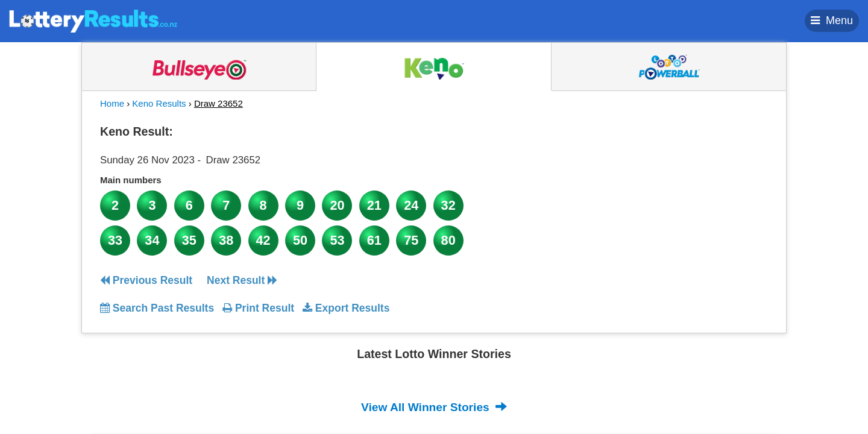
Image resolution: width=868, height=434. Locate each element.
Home (112, 103)
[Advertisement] (659, 195)
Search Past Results (157, 308)
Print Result (258, 308)
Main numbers (131, 180)
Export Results (346, 308)
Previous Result (146, 280)
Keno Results (159, 103)
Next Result (242, 280)
